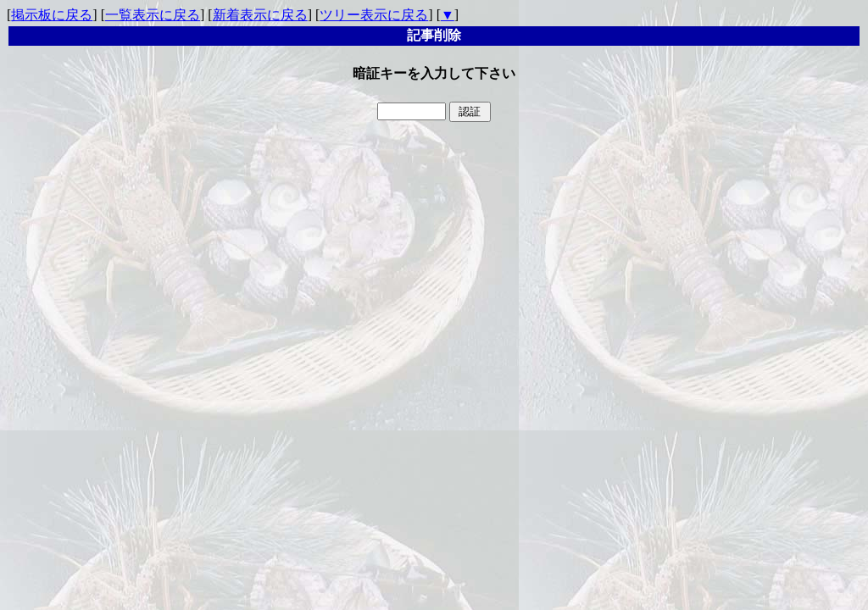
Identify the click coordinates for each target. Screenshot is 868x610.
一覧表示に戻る (153, 15)
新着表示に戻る (260, 15)
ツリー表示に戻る (374, 15)
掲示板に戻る (52, 15)
